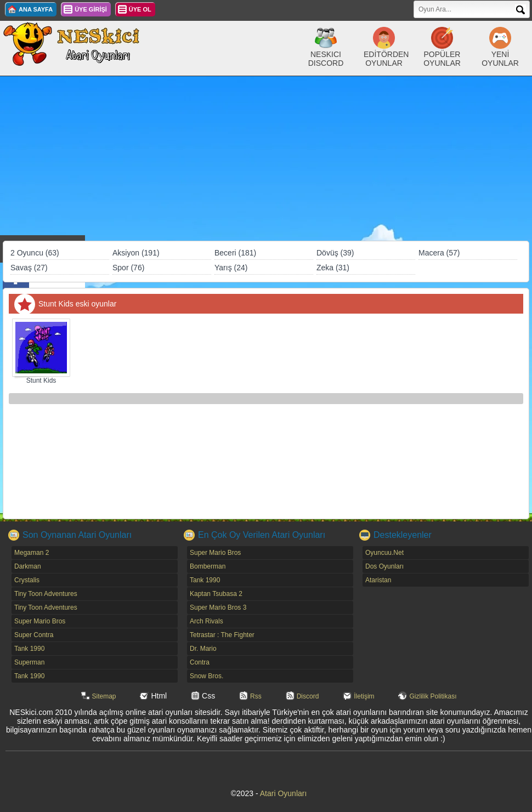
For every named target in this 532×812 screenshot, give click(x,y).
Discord (308, 696)
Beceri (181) (235, 253)
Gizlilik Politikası (433, 696)
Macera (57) (439, 253)
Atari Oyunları (284, 793)
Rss (256, 696)
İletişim (364, 696)
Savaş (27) (29, 268)
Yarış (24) (231, 268)
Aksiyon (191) (136, 253)
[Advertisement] (266, 158)
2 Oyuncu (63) (35, 253)
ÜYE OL (140, 9)
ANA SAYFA (36, 9)
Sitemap (104, 696)
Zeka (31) (333, 268)
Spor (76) (128, 268)
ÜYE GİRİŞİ (91, 9)
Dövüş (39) (335, 253)
